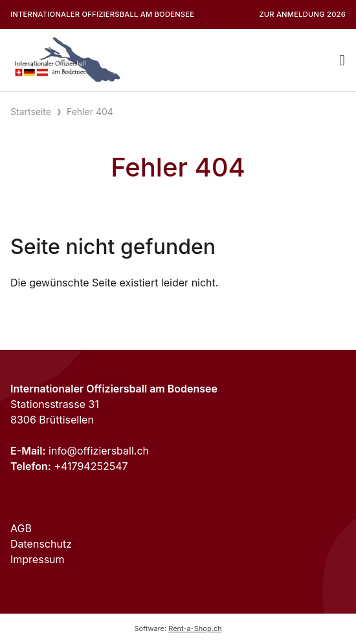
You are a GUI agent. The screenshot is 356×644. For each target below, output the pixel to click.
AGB (21, 528)
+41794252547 (91, 466)
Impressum (38, 559)
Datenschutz (41, 544)
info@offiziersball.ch (99, 451)
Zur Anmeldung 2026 (302, 14)
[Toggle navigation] (342, 60)
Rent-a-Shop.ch (195, 628)
